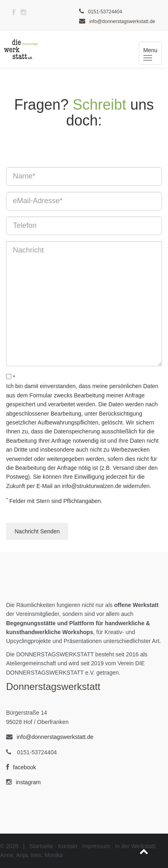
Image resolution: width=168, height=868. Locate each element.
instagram (28, 782)
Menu (153, 54)
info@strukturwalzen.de (92, 486)
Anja (22, 855)
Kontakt (68, 846)
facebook (25, 767)
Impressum (96, 846)
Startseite (41, 846)
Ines (36, 855)
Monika (54, 855)
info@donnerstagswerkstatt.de (122, 21)
